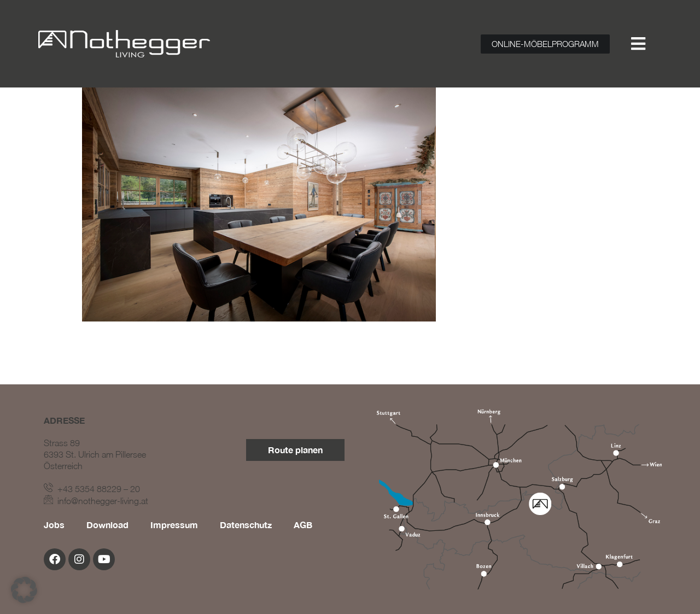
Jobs (54, 525)
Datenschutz (246, 525)
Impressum (174, 525)
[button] (24, 590)
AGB (303, 525)
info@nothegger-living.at (96, 501)
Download (107, 525)
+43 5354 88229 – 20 (92, 489)
